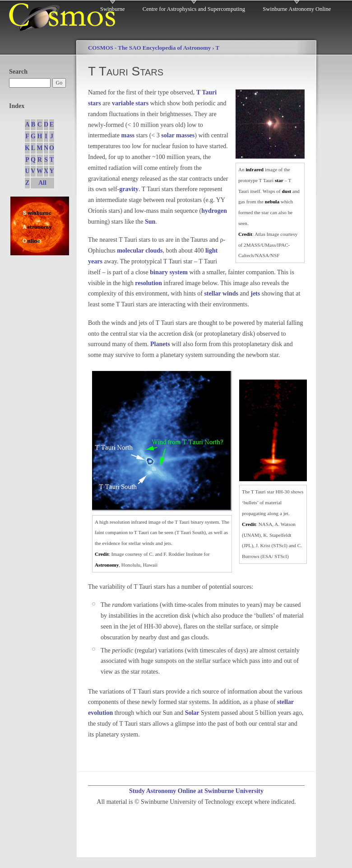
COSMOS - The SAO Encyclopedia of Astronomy (149, 48)
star (279, 180)
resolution (148, 283)
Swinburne (113, 9)
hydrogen (214, 211)
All (42, 183)
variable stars (130, 103)
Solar (192, 713)
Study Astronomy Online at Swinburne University (196, 791)
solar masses (178, 135)
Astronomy (107, 565)
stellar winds (221, 293)
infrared (255, 169)
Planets (160, 344)
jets (255, 293)
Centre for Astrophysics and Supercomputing (194, 9)
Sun (150, 222)
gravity (129, 189)
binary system (169, 272)
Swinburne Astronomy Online (297, 9)
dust (286, 191)
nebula (272, 202)
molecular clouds (140, 251)
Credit (245, 234)
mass (128, 135)
